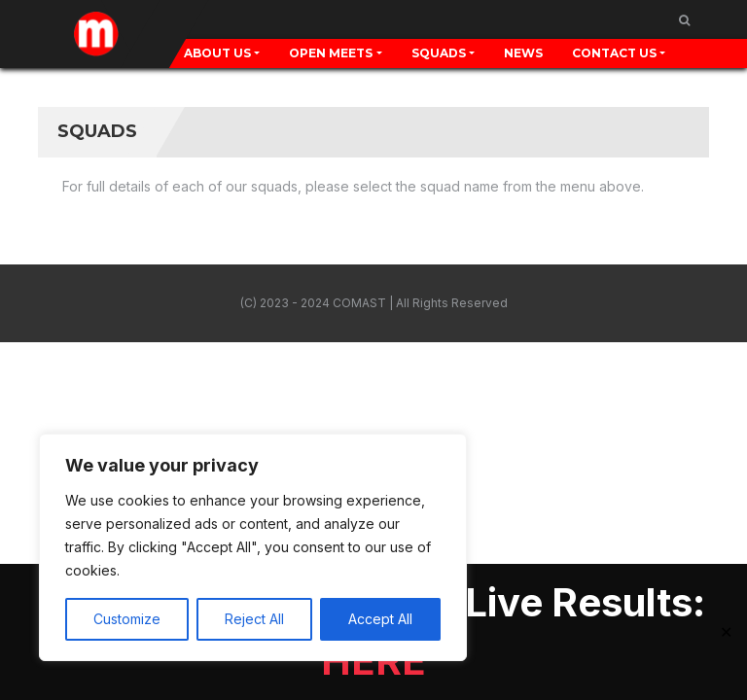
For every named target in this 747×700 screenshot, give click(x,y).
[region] (253, 547)
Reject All (254, 619)
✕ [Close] (726, 632)
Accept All (380, 619)
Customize (127, 619)
